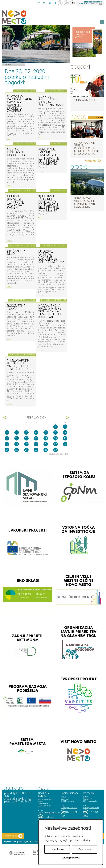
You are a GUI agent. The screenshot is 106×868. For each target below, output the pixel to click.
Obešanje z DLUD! (16, 252)
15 (55, 438)
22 (55, 444)
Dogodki (8, 64)
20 (36, 444)
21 (46, 444)
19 (26, 444)
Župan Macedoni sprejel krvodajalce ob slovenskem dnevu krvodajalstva (87, 148)
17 (7, 444)
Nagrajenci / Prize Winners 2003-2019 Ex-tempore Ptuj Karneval (50, 311)
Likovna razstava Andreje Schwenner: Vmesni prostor (51, 257)
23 (65, 444)
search (60, 3)
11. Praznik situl (85, 100)
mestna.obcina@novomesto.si (49, 812)
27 (36, 450)
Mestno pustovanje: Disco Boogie (17, 152)
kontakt (66, 3)
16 (65, 438)
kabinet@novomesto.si (69, 808)
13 (36, 438)
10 (7, 438)
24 (7, 450)
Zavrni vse (85, 849)
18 (17, 444)
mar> (67, 418)
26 (26, 450)
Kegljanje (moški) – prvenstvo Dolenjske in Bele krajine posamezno (49, 157)
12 (26, 438)
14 (46, 438)
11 (17, 438)
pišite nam (14, 836)
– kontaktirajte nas (91, 3)
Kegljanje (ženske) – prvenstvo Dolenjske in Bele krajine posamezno (49, 203)
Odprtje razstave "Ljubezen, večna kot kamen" (15, 202)
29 (55, 450)
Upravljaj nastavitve (71, 858)
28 (46, 450)
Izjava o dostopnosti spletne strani (21, 841)
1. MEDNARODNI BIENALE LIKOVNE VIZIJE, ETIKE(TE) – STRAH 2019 (20, 365)
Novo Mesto (21, 17)
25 (17, 450)
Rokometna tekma (16, 307)
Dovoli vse (57, 849)
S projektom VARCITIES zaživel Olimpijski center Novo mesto (86, 203)
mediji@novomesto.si (91, 808)
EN (72, 3)
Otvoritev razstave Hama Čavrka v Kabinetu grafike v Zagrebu (19, 104)
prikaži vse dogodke (59, 454)
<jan (5, 418)
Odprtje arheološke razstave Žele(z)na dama (51, 101)
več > (9, 139)
